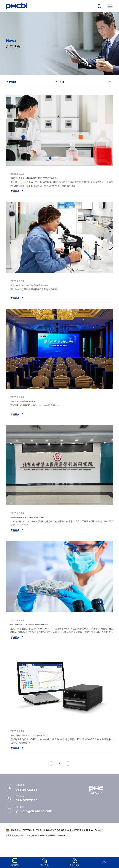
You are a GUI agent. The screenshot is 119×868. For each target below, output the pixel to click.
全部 (85, 82)
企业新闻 (32, 82)
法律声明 (61, 852)
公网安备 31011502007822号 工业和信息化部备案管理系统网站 (35, 847)
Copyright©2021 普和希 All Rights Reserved (84, 847)
